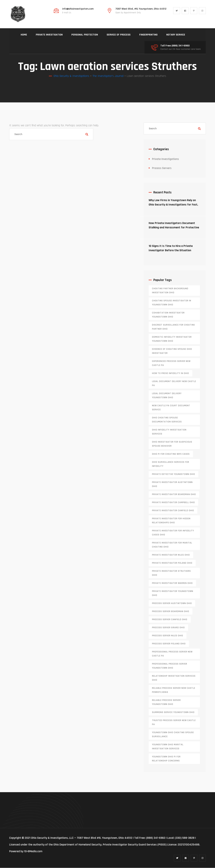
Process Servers (162, 168)
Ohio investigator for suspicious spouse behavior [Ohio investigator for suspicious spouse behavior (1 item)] (172, 444)
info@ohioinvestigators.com (78, 9)
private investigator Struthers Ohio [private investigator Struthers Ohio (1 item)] (171, 573)
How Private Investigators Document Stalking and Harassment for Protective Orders (174, 228)
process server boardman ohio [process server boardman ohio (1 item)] (171, 612)
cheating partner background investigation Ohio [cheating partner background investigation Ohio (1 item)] (170, 291)
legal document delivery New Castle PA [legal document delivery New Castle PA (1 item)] (174, 384)
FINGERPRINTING (148, 35)
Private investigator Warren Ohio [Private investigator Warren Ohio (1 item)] (172, 583)
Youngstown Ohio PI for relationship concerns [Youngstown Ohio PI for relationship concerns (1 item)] (166, 759)
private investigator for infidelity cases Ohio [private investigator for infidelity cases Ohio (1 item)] (173, 533)
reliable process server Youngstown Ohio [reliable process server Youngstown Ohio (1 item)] (166, 702)
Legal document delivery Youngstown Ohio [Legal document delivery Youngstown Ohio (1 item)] (167, 396)
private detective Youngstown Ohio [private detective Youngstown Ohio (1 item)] (174, 474)
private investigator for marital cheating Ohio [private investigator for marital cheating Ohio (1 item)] (172, 545)
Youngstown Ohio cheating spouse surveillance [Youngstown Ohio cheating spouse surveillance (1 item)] (173, 735)
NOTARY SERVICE (176, 35)
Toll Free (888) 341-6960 (175, 46)
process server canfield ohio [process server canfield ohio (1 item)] (170, 620)
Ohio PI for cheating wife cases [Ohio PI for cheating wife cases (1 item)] (171, 454)
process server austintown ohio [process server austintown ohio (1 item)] (172, 603)
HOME (24, 35)
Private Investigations (165, 159)
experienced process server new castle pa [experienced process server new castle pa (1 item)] (171, 363)
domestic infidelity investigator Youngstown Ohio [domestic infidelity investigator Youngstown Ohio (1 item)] (172, 339)
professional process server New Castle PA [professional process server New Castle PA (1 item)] (172, 654)
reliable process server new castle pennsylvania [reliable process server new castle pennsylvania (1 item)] (174, 690)
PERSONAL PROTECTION (85, 35)
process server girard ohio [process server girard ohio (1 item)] (168, 628)
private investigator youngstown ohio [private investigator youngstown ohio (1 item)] (173, 593)
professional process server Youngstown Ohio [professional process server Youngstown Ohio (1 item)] (170, 666)
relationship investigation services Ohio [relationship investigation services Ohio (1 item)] (174, 678)
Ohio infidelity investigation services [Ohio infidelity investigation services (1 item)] (169, 432)
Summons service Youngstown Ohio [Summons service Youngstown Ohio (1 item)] (173, 712)
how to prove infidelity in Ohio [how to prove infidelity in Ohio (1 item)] (170, 373)
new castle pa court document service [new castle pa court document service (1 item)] (171, 408)
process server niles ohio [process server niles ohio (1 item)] (168, 636)
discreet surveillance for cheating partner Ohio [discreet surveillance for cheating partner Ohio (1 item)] (173, 327)
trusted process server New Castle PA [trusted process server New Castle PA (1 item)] (174, 723)
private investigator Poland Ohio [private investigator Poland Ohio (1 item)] (172, 563)
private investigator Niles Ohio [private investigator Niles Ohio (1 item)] (171, 555)
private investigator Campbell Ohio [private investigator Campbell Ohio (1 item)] (173, 503)
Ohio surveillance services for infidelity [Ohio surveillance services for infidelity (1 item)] (171, 464)
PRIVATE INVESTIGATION (49, 35)
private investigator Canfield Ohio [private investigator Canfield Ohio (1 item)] (173, 511)
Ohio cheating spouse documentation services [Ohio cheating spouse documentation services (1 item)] (167, 420)
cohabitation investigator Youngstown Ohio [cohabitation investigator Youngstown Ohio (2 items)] (168, 315)
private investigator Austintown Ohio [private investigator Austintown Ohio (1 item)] (172, 484)
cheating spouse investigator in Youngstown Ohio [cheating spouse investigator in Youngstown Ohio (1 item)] (172, 303)
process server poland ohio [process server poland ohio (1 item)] (169, 644)
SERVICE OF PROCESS (119, 35)
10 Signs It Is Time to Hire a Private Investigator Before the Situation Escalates (171, 250)
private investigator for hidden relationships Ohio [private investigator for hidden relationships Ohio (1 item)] (171, 521)
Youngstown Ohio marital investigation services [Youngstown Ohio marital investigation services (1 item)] (168, 747)
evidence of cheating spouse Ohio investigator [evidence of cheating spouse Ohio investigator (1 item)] (172, 351)
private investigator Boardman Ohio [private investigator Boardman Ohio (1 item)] (174, 495)
